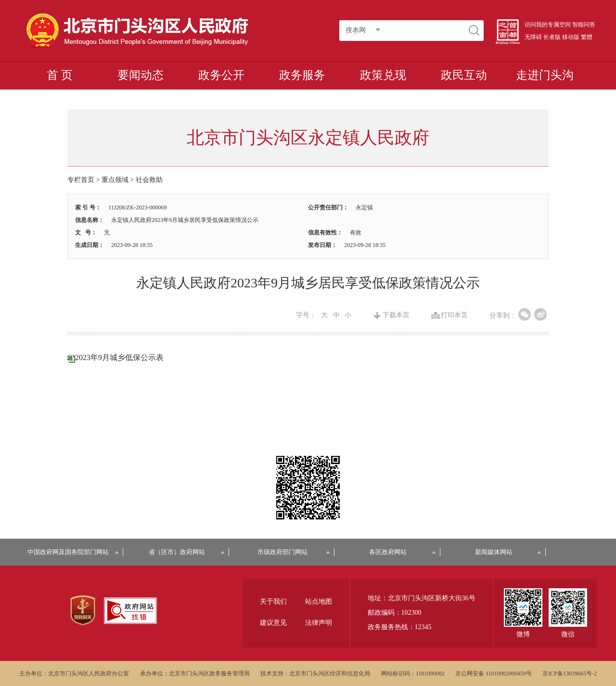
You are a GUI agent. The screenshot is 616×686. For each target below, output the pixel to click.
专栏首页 (81, 180)
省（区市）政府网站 (187, 552)
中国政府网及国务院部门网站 (73, 552)
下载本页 (396, 315)
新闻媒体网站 (508, 552)
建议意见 (273, 623)
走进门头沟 (545, 75)
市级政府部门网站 (294, 552)
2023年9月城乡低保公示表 (119, 357)
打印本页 (454, 315)
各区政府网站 (403, 552)
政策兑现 (383, 75)
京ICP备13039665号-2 (570, 673)
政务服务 (302, 75)
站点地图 (319, 602)
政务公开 (221, 75)
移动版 (571, 37)
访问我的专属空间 (548, 25)
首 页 (60, 75)
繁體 (587, 37)
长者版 (552, 37)
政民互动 (464, 75)
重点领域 (115, 180)
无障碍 (533, 37)
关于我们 (273, 602)
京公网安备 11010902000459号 (494, 673)
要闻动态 (141, 75)
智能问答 (584, 25)
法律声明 (319, 623)
